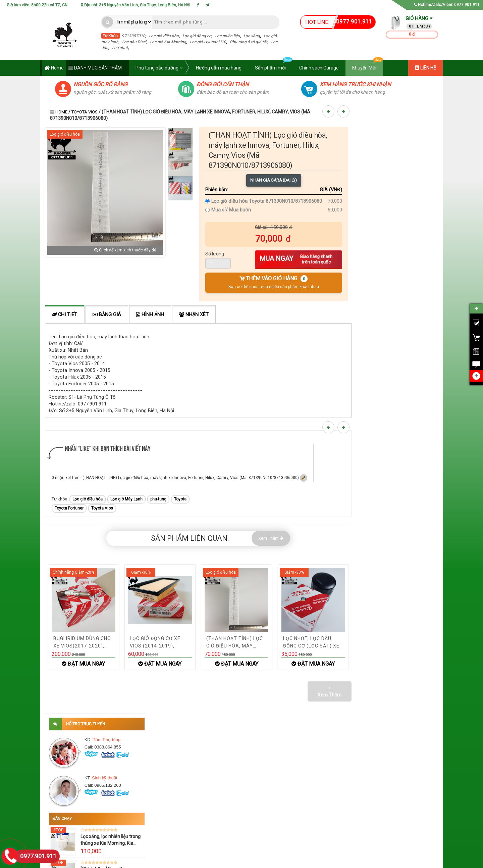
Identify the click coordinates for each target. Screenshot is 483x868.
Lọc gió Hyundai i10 (208, 42)
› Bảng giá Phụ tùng (331, 792)
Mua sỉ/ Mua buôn (231, 210)
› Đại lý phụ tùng (243, 792)
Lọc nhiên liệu (227, 36)
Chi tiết (65, 315)
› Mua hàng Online (330, 820)
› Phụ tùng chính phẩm (249, 811)
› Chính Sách (155, 820)
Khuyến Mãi (368, 65)
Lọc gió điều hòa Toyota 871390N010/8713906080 (267, 201)
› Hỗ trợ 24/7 (239, 820)
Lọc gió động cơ (197, 36)
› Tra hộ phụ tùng (328, 802)
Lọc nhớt (120, 48)
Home (54, 68)
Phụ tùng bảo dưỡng (159, 68)
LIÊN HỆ (425, 68)
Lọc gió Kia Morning (168, 42)
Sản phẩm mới (274, 65)
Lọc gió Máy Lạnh (126, 499)
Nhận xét (194, 315)
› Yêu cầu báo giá (329, 811)
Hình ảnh (150, 315)
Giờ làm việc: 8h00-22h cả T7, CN (37, 5)
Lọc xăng (252, 36)
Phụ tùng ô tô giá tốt (249, 42)
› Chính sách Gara (244, 830)
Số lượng (215, 254)
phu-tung (158, 499)
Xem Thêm (271, 538)
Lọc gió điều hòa (164, 36)
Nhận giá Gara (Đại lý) (274, 180)
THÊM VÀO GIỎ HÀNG (274, 282)
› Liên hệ (151, 802)
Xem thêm (399, 530)
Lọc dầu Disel (134, 42)
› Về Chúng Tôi (156, 792)
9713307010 (133, 36)
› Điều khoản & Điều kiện (165, 811)
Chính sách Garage (319, 68)
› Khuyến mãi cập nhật (248, 802)
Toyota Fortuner (69, 508)
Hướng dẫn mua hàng (219, 68)
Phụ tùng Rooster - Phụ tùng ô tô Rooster (176, 862)
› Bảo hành (153, 830)
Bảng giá (107, 315)
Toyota (180, 499)
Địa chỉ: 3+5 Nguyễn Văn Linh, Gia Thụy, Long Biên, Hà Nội (136, 5)
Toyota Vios (85, 112)
